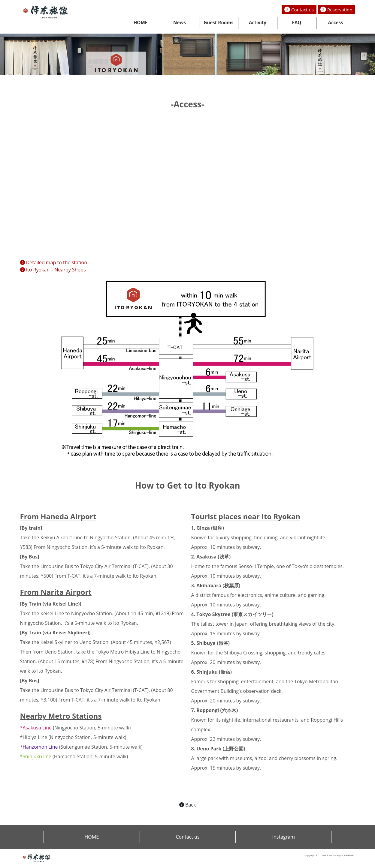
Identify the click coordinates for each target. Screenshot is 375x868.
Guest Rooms (218, 22)
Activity (258, 22)
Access (335, 22)
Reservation (336, 10)
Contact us (299, 10)
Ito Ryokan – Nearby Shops (53, 270)
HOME (141, 22)
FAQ (297, 22)
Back (187, 805)
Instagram (284, 837)
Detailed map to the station (54, 262)
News (180, 22)
